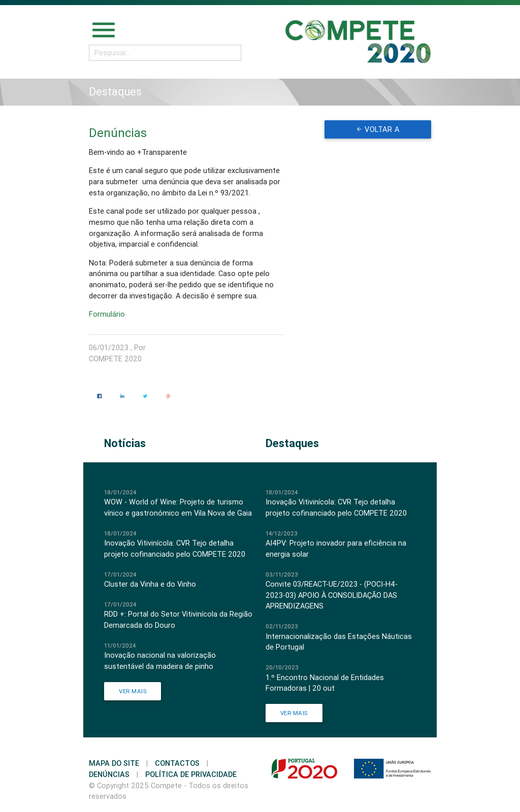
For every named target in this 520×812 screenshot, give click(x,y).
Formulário (108, 314)
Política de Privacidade (191, 774)
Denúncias (109, 774)
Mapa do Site (114, 763)
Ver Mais (133, 691)
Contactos (177, 763)
